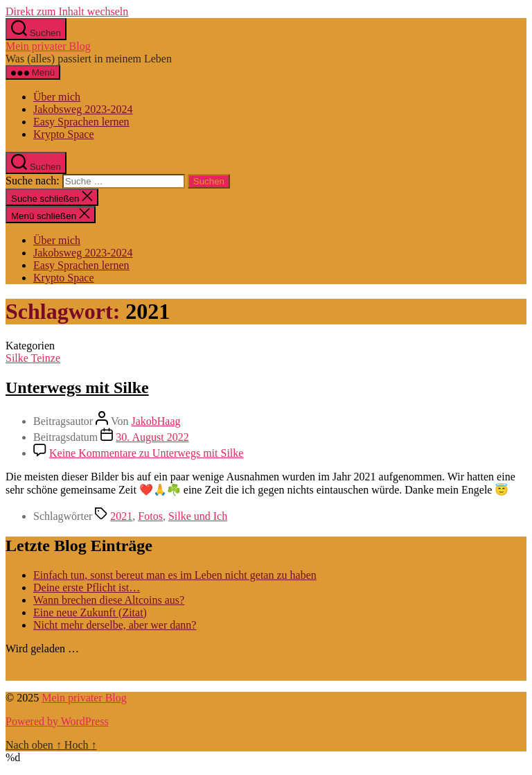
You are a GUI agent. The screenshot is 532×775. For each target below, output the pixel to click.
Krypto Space (64, 134)
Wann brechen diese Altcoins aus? (109, 600)
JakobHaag (156, 421)
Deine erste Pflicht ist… (87, 587)
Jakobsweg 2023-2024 (83, 109)
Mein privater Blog (48, 46)
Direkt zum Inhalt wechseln (67, 11)
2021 (121, 516)
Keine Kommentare (146, 453)
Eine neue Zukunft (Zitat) (90, 612)
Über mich (57, 97)
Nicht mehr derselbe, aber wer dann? (115, 625)
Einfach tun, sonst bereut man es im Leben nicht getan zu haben (175, 575)
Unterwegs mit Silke (77, 387)
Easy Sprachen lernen (81, 122)
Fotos (150, 516)
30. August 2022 (152, 437)
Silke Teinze (33, 358)
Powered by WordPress (57, 721)
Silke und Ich (198, 516)
